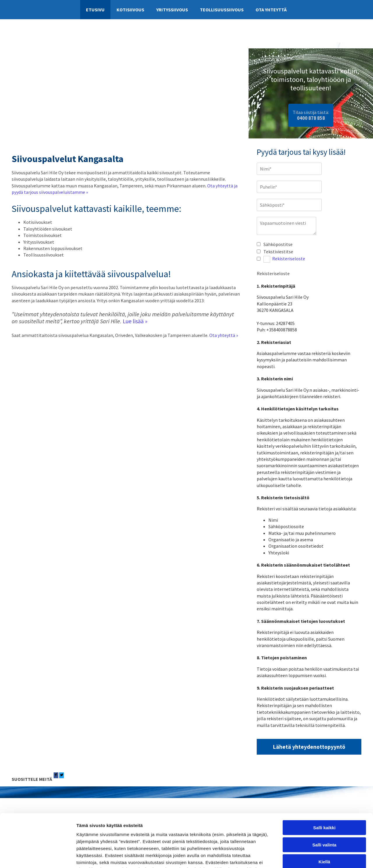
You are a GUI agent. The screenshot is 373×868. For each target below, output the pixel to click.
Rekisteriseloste (289, 259)
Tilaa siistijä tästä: (311, 115)
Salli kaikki (324, 778)
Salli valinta (324, 795)
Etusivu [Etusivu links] (95, 10)
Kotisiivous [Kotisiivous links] (130, 10)
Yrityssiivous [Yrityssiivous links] (172, 10)
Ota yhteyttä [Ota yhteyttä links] (271, 10)
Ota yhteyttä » (224, 335)
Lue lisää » (135, 321)
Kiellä (324, 812)
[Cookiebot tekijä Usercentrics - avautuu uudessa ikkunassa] (38, 857)
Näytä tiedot (312, 856)
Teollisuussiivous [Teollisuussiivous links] (222, 10)
